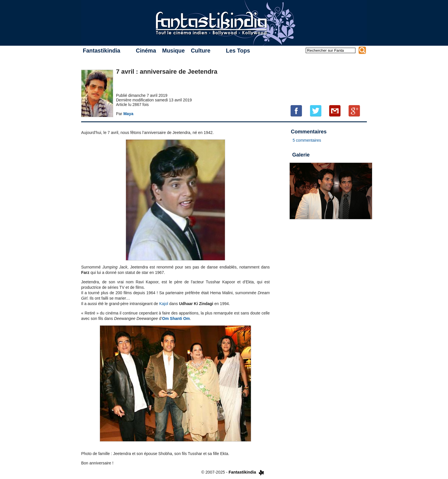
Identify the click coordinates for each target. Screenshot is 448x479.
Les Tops (238, 51)
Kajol (164, 304)
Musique (173, 51)
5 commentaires (307, 140)
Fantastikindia (102, 51)
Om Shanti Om (176, 318)
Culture (201, 51)
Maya (128, 114)
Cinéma (146, 51)
